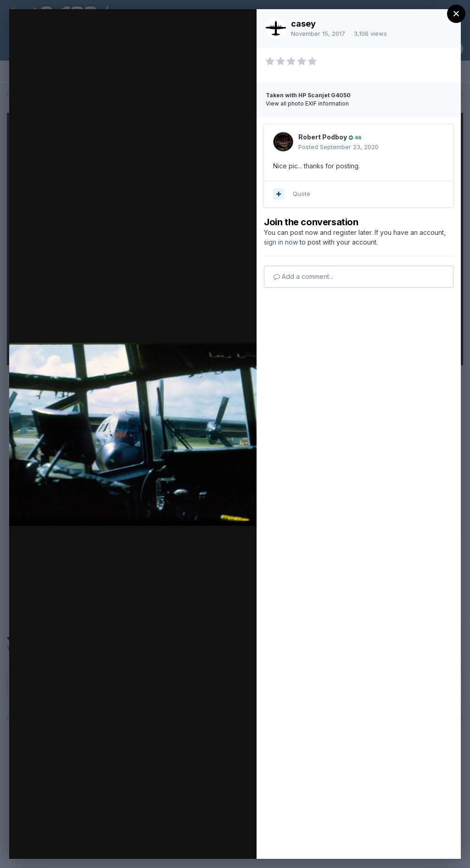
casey (303, 24)
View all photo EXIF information (307, 103)
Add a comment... (303, 276)
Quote (302, 194)
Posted (339, 147)
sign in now (281, 242)
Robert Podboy (323, 137)
